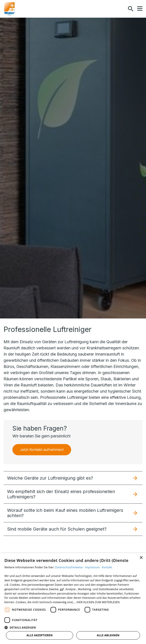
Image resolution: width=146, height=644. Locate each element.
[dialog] (73, 599)
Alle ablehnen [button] (108, 635)
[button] (140, 9)
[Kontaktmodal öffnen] (121, 9)
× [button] (141, 558)
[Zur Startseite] (10, 9)
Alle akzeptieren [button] (40, 635)
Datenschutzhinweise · (70, 567)
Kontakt (107, 567)
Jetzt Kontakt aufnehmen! (42, 450)
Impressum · (93, 567)
